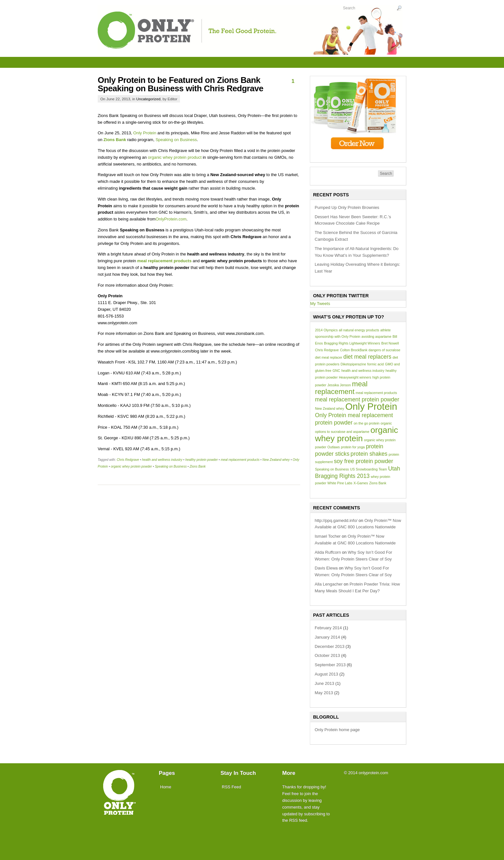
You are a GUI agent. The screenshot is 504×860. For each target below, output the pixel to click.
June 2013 (324, 683)
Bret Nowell (390, 343)
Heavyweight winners (355, 377)
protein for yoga (353, 447)
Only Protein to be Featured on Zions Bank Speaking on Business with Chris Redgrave (180, 84)
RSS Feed (231, 787)
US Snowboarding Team (369, 469)
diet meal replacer (329, 357)
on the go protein (366, 423)
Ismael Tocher (328, 536)
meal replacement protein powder (357, 399)
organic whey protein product (175, 157)
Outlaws (334, 447)
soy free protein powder (364, 461)
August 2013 (326, 674)
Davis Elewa (326, 568)
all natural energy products (359, 330)
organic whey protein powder (131, 466)
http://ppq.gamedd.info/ (336, 520)
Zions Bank (115, 140)
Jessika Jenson (339, 385)
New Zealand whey (276, 460)
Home (166, 787)
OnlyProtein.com (171, 219)
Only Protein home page (337, 730)
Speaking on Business (176, 140)
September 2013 (330, 665)
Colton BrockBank (354, 350)
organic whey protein (356, 434)
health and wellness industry (162, 460)
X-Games (361, 483)
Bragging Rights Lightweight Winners (352, 343)
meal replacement (341, 388)
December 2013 (330, 646)
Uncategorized (148, 99)
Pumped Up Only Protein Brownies (347, 207)
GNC (337, 371)
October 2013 (327, 655)
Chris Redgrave (128, 460)
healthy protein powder (201, 460)
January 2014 (327, 637)
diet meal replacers (367, 357)
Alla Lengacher (329, 584)
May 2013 (324, 693)
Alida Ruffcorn (328, 552)
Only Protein (145, 133)
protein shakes (369, 454)
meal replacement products (164, 261)
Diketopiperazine (353, 364)
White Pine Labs (340, 483)
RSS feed (298, 820)
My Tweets (320, 304)
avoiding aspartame (377, 336)
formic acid (375, 364)
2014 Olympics (326, 330)
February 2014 (328, 628)
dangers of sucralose (385, 350)
